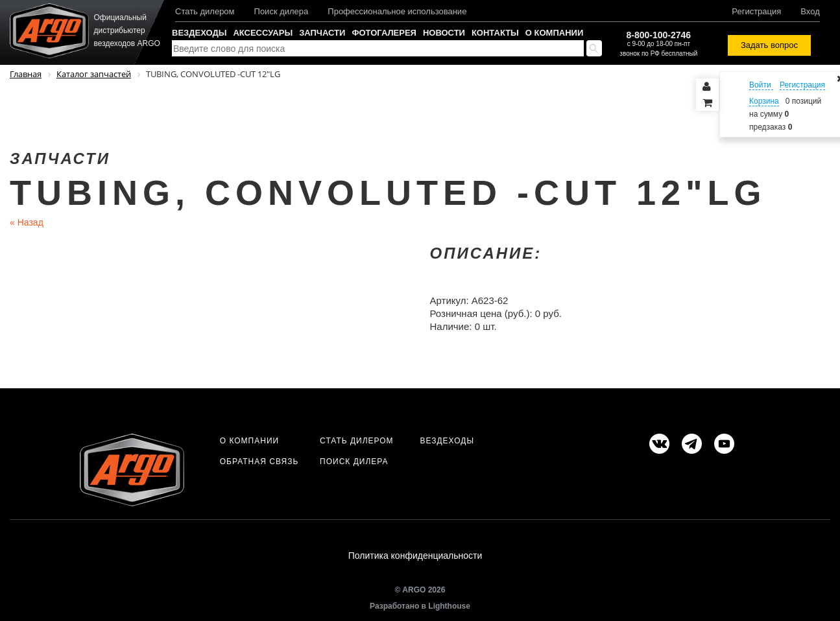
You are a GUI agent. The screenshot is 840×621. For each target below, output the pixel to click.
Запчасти (322, 33)
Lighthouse (449, 606)
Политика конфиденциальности (415, 556)
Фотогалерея (384, 33)
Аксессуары (263, 33)
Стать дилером (205, 11)
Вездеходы (199, 33)
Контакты (495, 33)
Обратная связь (259, 462)
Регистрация (756, 11)
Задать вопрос (769, 45)
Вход (810, 11)
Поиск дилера (282, 11)
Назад (27, 222)
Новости (444, 33)
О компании (554, 33)
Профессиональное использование (397, 11)
